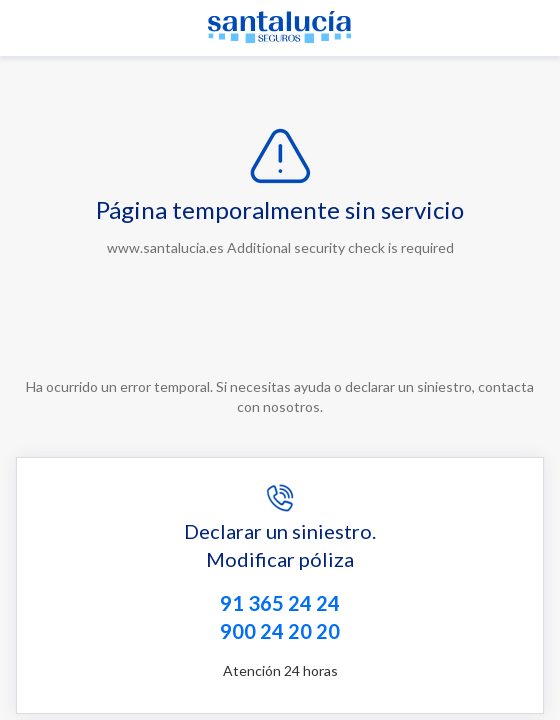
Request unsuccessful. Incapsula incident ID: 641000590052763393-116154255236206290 (280, 360)
